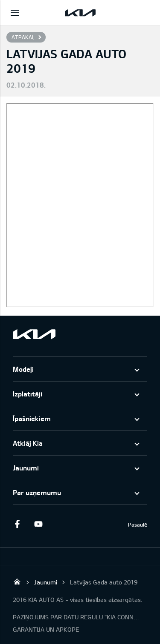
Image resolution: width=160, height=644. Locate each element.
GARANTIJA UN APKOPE (46, 629)
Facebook (17, 524)
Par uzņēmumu (37, 492)
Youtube (38, 524)
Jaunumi (26, 468)
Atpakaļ (23, 37)
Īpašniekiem (32, 418)
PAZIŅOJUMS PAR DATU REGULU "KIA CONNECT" (77, 617)
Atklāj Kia (28, 443)
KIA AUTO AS (17, 581)
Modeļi (23, 369)
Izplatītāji (28, 394)
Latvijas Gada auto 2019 (104, 582)
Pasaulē (138, 524)
